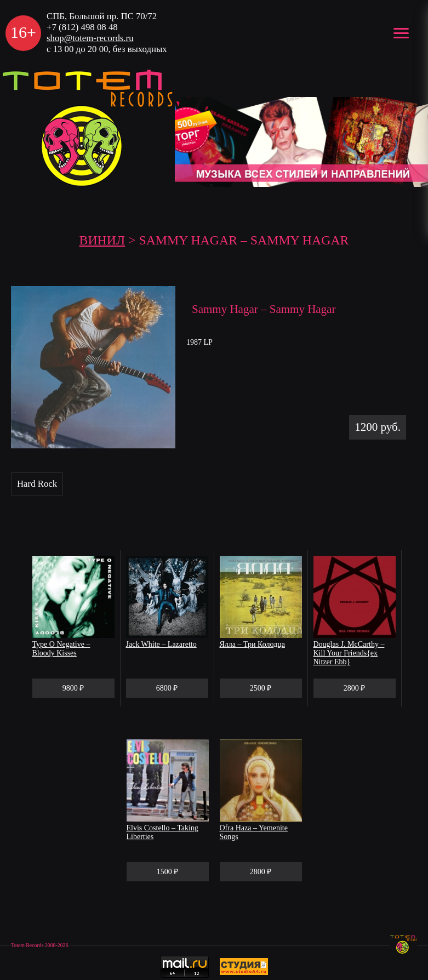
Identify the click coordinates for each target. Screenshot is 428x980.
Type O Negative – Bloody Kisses (61, 649)
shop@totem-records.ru (90, 38)
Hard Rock (37, 484)
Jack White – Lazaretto (161, 644)
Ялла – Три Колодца (252, 644)
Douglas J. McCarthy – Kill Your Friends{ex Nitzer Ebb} (349, 653)
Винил (102, 240)
